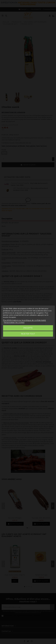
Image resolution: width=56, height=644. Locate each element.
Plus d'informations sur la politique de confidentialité (24, 320)
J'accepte (28, 328)
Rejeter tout (28, 334)
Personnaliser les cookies (14, 322)
